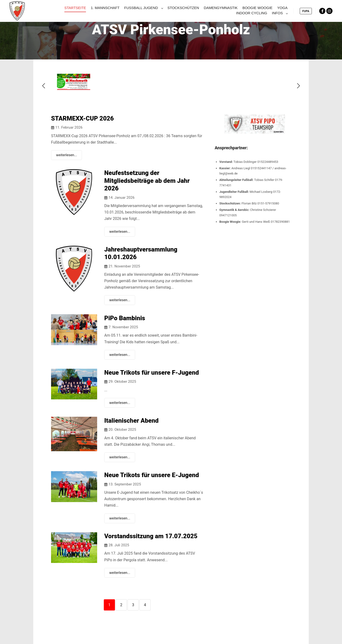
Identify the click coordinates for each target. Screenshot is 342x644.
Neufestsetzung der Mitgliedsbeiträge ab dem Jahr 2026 (147, 181)
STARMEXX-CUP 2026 (82, 118)
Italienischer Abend (131, 421)
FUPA (306, 11)
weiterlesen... (66, 155)
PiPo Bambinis (125, 318)
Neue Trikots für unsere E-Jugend (152, 475)
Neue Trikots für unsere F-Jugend (152, 373)
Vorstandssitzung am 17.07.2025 (151, 536)
